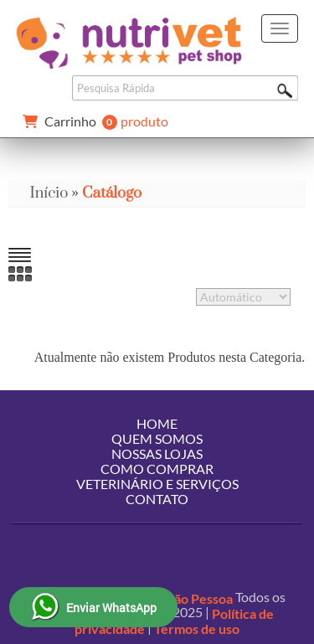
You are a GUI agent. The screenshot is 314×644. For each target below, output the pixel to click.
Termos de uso (197, 629)
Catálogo (112, 193)
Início (49, 193)
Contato (157, 499)
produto (92, 122)
